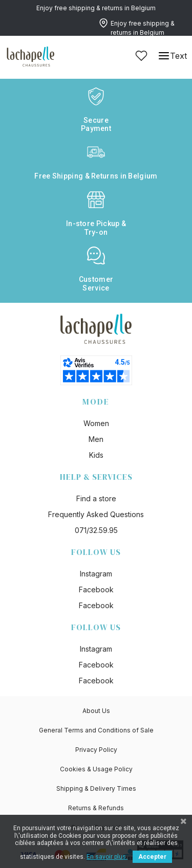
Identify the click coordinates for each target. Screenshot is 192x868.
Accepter (152, 857)
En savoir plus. (107, 857)
